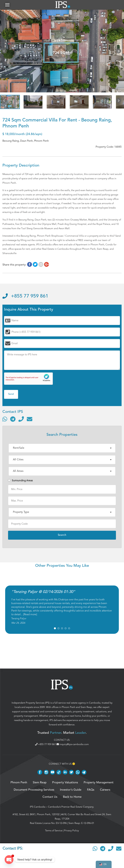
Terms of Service (54, 831)
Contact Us (50, 797)
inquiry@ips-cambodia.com (73, 744)
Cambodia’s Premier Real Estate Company (71, 807)
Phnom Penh (68, 707)
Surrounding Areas (20, 481)
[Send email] (30, 419)
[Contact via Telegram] (13, 419)
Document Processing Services (34, 790)
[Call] (21, 419)
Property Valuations (65, 783)
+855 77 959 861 (25, 296)
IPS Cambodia (38, 807)
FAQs (91, 790)
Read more (30, 614)
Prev (5, 52)
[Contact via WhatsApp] (5, 419)
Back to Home (72, 797)
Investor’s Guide (71, 790)
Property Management (99, 783)
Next (119, 52)
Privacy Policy (71, 831)
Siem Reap (86, 707)
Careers (105, 790)
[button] (7, 5)
